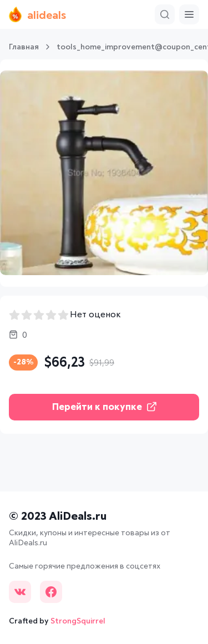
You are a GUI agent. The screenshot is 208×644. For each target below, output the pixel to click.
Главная (24, 47)
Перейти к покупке (104, 407)
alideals (37, 14)
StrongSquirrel (78, 621)
